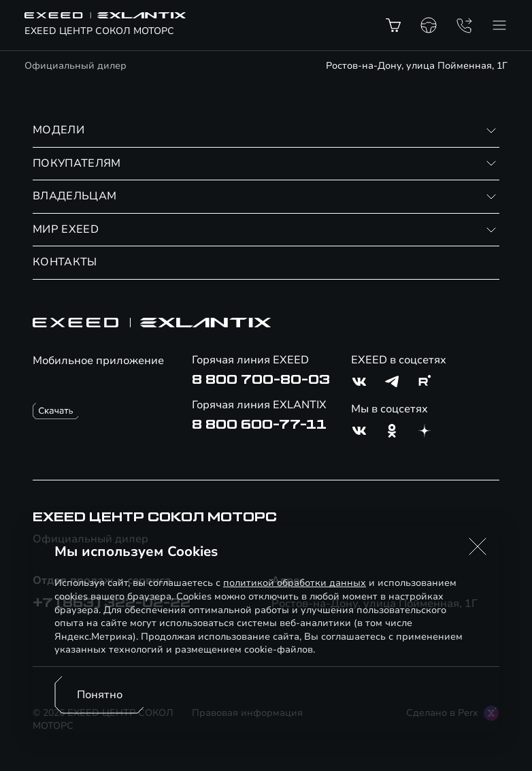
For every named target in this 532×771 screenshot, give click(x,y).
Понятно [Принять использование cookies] (100, 695)
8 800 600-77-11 (259, 425)
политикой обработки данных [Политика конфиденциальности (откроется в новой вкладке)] (295, 583)
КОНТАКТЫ (65, 262)
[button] (478, 546)
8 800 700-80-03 (261, 380)
